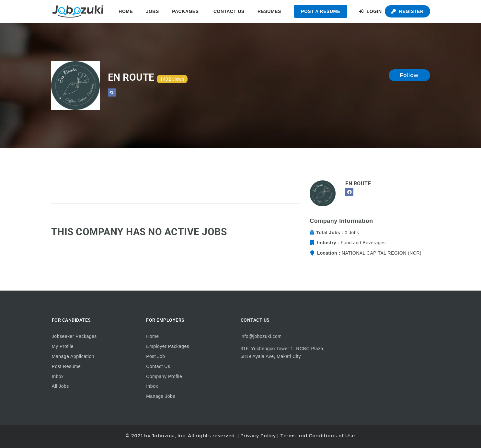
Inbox (58, 376)
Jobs (153, 11)
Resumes (269, 11)
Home (126, 11)
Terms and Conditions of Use (318, 436)
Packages (185, 11)
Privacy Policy (258, 436)
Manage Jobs (161, 396)
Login (370, 11)
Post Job (155, 356)
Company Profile (164, 376)
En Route (358, 184)
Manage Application (73, 356)
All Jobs (60, 386)
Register (407, 11)
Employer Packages (168, 346)
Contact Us (229, 11)
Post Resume (66, 366)
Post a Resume (321, 11)
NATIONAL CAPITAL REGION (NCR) (382, 253)
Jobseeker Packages (74, 336)
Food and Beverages (363, 243)
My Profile (63, 346)
